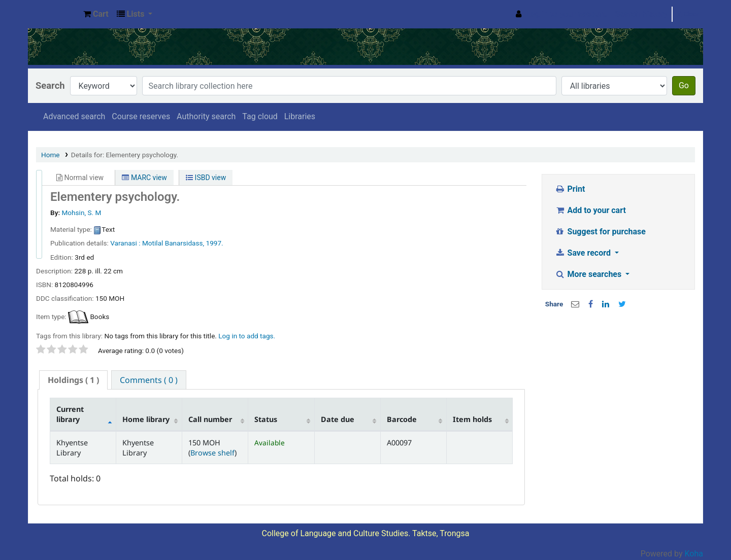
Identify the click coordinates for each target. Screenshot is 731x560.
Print (570, 189)
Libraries (300, 116)
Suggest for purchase (600, 232)
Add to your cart (590, 210)
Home (51, 155)
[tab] (73, 380)
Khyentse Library (54, 14)
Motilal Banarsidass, (173, 243)
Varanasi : (125, 243)
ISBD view (206, 178)
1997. (215, 243)
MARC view (144, 178)
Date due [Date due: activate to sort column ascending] (338, 419)
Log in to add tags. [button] (247, 336)
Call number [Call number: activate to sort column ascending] (210, 419)
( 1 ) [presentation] (73, 380)
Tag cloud (260, 116)
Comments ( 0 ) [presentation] (149, 380)
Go (684, 85)
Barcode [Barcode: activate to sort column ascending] (402, 419)
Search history (642, 14)
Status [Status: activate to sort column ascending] (266, 419)
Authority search (206, 116)
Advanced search (74, 116)
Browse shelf (212, 453)
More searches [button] (589, 274)
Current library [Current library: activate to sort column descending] (70, 414)
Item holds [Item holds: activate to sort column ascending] (472, 419)
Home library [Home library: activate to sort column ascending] (146, 419)
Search (50, 85)
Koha (694, 554)
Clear (688, 14)
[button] (96, 14)
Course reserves (141, 116)
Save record (584, 253)
